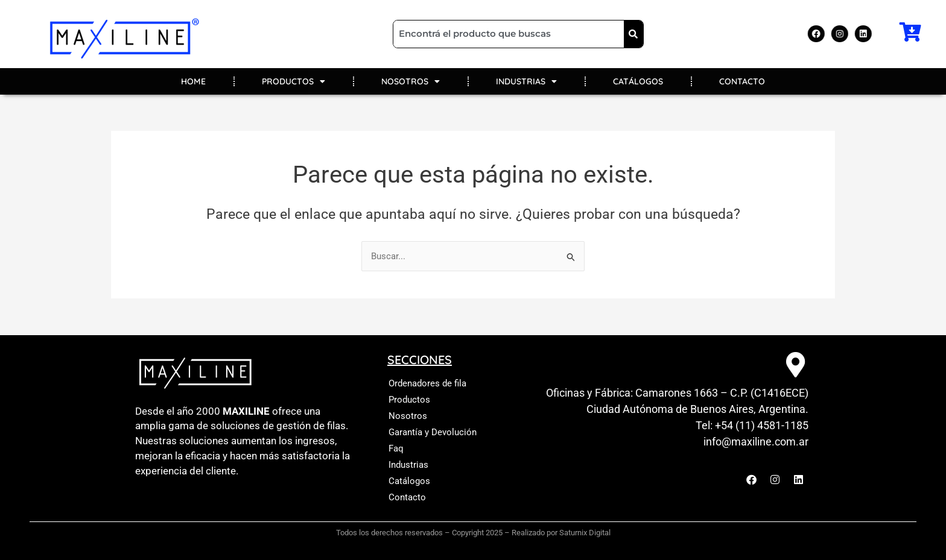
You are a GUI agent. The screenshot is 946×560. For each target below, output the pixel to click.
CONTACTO (742, 81)
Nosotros (408, 416)
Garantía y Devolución (433, 432)
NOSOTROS (411, 81)
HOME (193, 81)
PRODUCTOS (294, 81)
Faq (396, 448)
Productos (409, 400)
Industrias (408, 465)
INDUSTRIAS (526, 81)
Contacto (407, 497)
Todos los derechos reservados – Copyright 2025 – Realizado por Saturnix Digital (473, 533)
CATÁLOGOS (638, 81)
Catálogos (409, 481)
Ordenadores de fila (427, 383)
